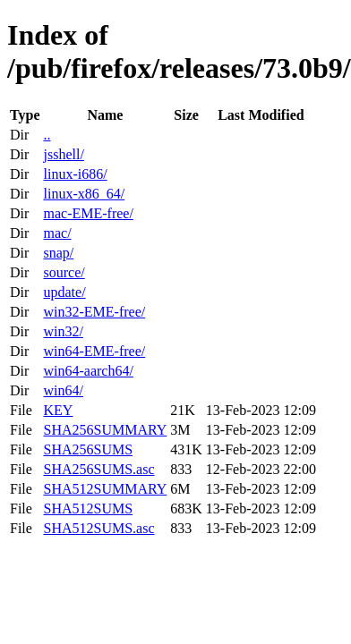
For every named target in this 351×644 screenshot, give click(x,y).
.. (47, 135)
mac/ (57, 233)
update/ (64, 292)
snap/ (58, 253)
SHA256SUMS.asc (98, 469)
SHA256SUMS (88, 449)
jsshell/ (63, 154)
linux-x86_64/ (84, 194)
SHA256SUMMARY (105, 430)
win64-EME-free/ (94, 351)
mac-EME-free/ (88, 213)
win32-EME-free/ (94, 312)
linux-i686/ (75, 174)
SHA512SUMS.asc (98, 528)
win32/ (63, 331)
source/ (64, 272)
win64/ (63, 390)
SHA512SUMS (88, 508)
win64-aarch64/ (88, 371)
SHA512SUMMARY (105, 489)
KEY (58, 410)
